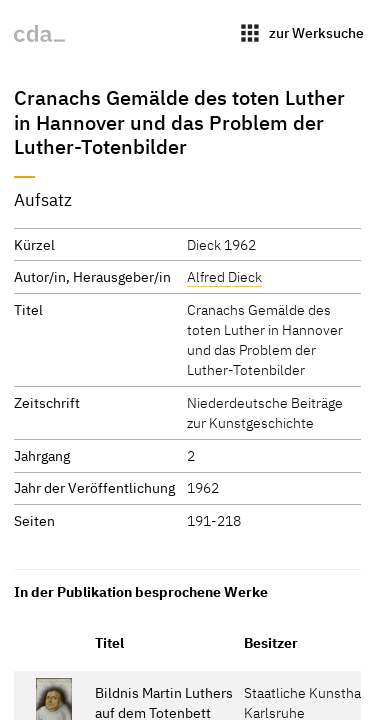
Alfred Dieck (224, 276)
